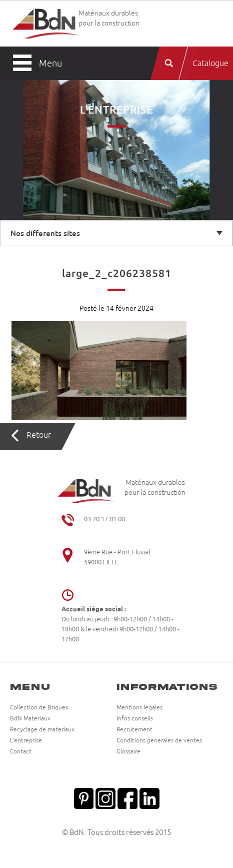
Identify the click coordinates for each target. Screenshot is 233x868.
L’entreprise (26, 741)
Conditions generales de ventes (159, 741)
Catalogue (210, 64)
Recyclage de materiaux (42, 730)
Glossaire (128, 752)
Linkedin (149, 797)
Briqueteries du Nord (45, 24)
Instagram (105, 797)
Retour (39, 435)
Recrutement (134, 730)
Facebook (127, 797)
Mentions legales (139, 708)
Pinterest (83, 797)
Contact (21, 752)
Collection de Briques (39, 708)
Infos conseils (135, 719)
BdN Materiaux (30, 719)
